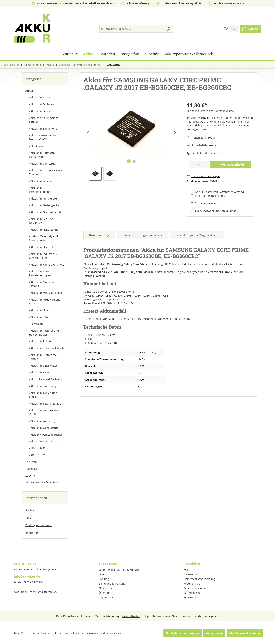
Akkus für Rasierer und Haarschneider (44, 333)
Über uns (105, 593)
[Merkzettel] (226, 29)
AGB (186, 570)
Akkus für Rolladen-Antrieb (47, 348)
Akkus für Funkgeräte (44, 199)
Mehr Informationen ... (114, 633)
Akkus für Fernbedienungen (40, 190)
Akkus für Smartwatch (44, 366)
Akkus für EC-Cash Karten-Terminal (46, 172)
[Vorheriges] (88, 133)
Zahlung (104, 579)
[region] (131, 141)
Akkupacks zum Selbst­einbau (44, 120)
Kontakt (30, 510)
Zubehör (31, 475)
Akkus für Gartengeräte (45, 205)
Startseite (11, 65)
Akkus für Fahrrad (42, 181)
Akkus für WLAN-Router (45, 428)
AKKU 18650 (38, 448)
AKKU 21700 (38, 455)
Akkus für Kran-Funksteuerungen (40, 273)
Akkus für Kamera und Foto (47, 265)
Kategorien (33, 65)
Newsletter (106, 588)
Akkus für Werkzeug (43, 421)
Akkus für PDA (39, 317)
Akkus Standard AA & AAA (46, 379)
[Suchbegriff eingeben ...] (132, 29)
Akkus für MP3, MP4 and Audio (45, 301)
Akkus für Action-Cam (44, 97)
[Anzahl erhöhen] (205, 165)
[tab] (99, 235)
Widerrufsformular (195, 588)
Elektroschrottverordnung (199, 579)
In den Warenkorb (231, 165)
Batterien (31, 462)
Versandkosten (131, 616)
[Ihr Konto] (235, 29)
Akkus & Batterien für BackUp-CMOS (43, 137)
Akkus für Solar (40, 372)
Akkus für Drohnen (42, 104)
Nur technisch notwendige (182, 633)
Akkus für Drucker (42, 111)
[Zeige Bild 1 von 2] (129, 161)
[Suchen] (169, 29)
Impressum (32, 533)
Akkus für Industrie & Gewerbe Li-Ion (43, 256)
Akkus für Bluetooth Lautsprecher (42, 155)
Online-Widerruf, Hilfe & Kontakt (119, 570)
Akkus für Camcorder (44, 164)
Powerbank (37, 324)
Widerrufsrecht (193, 584)
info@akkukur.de (27, 576)
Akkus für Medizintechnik (46, 293)
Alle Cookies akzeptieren (245, 633)
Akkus (29, 91)
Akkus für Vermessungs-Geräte (45, 412)
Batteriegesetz (192, 593)
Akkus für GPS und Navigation (41, 221)
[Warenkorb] (250, 29)
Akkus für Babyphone (44, 129)
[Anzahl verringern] (193, 165)
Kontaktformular (46, 592)
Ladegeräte (32, 469)
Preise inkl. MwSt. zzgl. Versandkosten (210, 111)
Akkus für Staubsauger (45, 386)
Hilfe (28, 518)
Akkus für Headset (42, 247)
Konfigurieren (214, 633)
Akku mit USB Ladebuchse (47, 435)
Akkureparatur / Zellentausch (43, 482)
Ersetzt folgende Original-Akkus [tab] (197, 235)
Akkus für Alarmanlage (45, 441)
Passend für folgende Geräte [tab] (142, 235)
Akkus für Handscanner (45, 230)
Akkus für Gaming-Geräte (46, 212)
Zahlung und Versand (39, 525)
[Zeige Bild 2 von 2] (134, 161)
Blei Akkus (37, 146)
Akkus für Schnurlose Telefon (43, 357)
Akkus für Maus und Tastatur (42, 284)
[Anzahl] (199, 165)
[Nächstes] (175, 133)
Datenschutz (191, 574)
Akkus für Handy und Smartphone (44, 238)
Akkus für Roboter (42, 341)
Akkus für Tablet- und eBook (43, 395)
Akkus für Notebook (43, 310)
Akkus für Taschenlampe (46, 404)
